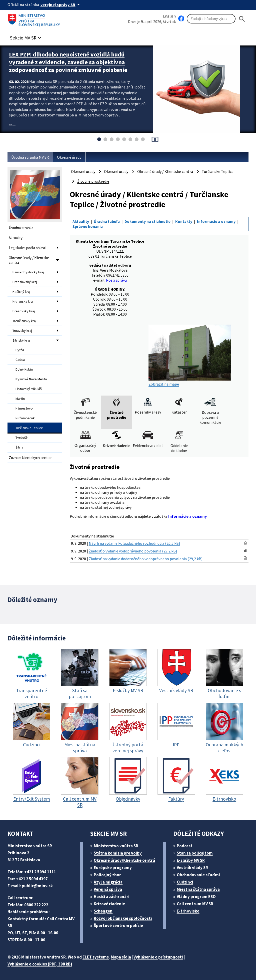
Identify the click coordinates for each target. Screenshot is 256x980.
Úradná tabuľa (107, 221)
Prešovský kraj (24, 311)
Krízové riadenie (109, 904)
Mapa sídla (121, 957)
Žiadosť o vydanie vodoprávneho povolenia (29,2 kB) (133, 551)
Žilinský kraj (21, 340)
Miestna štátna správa (198, 889)
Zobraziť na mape (190, 356)
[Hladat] (242, 19)
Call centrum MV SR (195, 904)
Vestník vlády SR (192, 868)
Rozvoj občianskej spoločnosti (123, 918)
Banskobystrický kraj (28, 272)
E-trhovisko (188, 911)
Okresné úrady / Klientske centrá (29, 260)
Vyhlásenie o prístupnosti (158, 957)
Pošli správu (116, 280)
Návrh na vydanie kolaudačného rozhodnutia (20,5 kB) (134, 543)
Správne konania (88, 226)
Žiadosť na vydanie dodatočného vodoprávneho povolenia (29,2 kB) (146, 559)
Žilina (19, 447)
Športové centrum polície (118, 926)
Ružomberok (25, 418)
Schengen (103, 911)
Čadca (20, 360)
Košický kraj (21, 292)
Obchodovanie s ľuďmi (198, 875)
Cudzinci (185, 882)
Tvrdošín (22, 438)
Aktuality (16, 238)
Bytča (20, 350)
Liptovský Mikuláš (29, 389)
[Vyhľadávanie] (211, 19)
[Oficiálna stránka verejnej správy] (61, 4)
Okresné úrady (69, 157)
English (169, 16)
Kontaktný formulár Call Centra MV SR (41, 922)
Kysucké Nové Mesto (31, 379)
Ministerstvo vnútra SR (116, 846)
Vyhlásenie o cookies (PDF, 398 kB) (40, 964)
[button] (26, 36)
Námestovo (24, 408)
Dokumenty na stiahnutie (147, 221)
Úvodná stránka (21, 228)
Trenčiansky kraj (24, 321)
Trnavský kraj (22, 331)
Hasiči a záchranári (112, 897)
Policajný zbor (107, 875)
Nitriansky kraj (23, 301)
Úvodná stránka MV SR (30, 157)
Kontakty (184, 221)
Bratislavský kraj (25, 282)
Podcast (185, 846)
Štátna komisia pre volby (118, 853)
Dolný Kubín (24, 369)
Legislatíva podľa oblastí (27, 248)
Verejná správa (108, 889)
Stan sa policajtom (195, 853)
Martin (20, 399)
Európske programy (113, 868)
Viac (12, 125)
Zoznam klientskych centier (30, 458)
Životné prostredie (93, 181)
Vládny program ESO (196, 897)
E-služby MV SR (191, 860)
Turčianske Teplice (29, 428)
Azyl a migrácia (108, 882)
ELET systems (96, 957)
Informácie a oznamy (216, 221)
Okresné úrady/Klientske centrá (124, 860)
